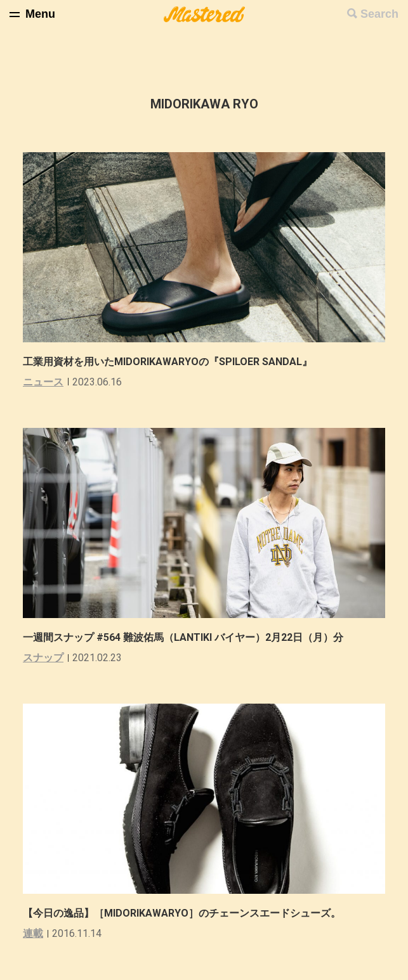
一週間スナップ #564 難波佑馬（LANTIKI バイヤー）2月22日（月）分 (183, 637)
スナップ (43, 658)
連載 (33, 933)
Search (379, 14)
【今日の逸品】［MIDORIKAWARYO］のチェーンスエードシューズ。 (182, 913)
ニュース (43, 382)
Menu (40, 14)
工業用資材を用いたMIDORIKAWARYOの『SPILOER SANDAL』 (168, 362)
